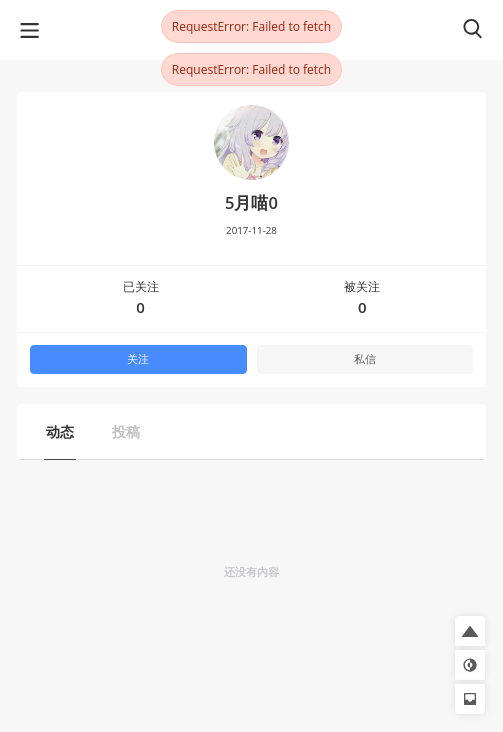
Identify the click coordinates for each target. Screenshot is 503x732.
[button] (470, 631)
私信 (365, 359)
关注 (138, 359)
